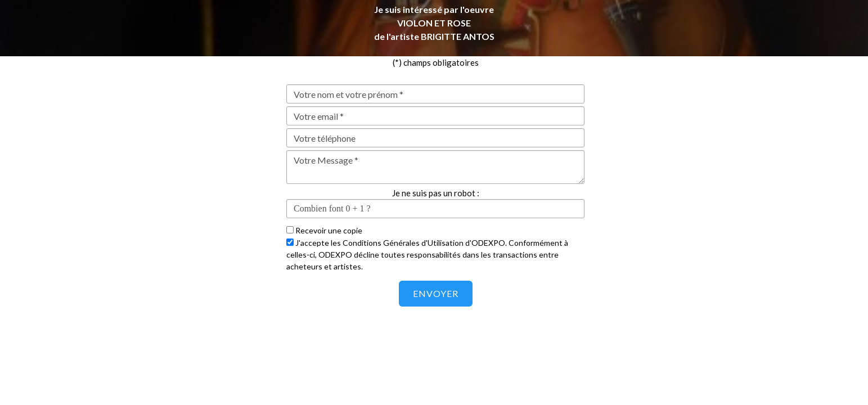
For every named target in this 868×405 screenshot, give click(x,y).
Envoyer (436, 293)
